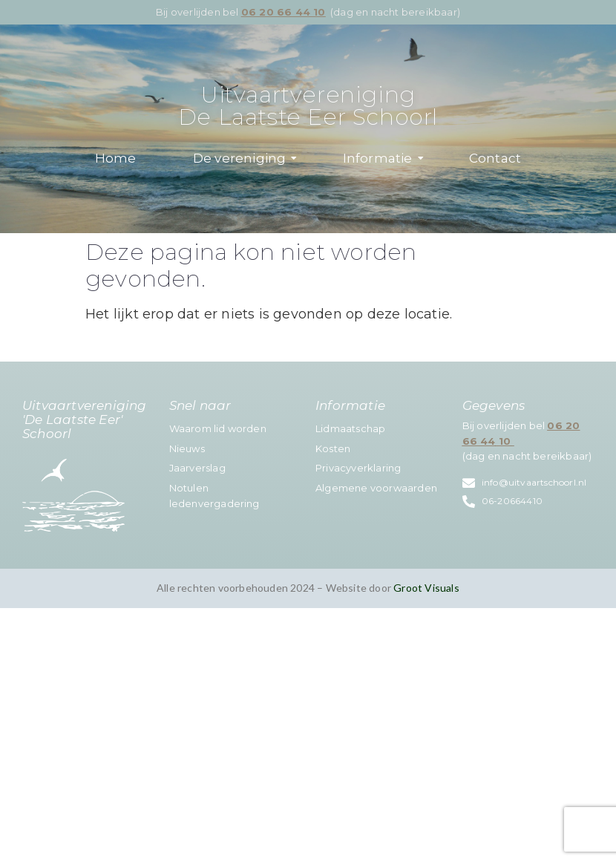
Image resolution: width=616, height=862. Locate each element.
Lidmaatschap (350, 428)
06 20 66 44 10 (284, 12)
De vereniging (245, 158)
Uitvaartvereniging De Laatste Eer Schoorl (308, 106)
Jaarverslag (197, 468)
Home (116, 158)
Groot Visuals (426, 588)
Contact (495, 158)
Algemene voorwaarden (376, 488)
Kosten (333, 448)
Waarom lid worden (218, 428)
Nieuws (187, 448)
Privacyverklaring (358, 468)
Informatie (383, 158)
